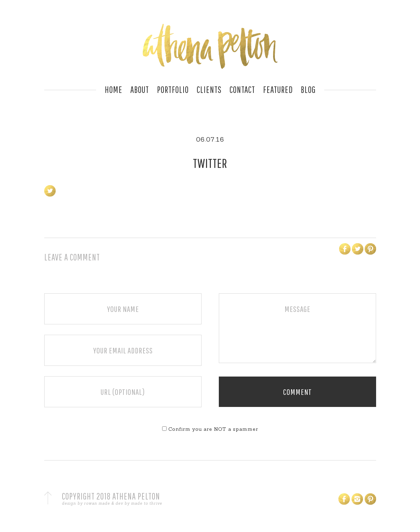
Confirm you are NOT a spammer (210, 429)
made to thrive (147, 503)
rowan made (97, 503)
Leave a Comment (72, 257)
